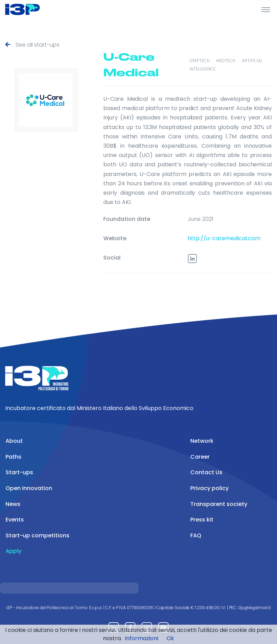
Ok (170, 638)
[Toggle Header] (266, 9)
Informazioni (141, 638)
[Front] (31, 9)
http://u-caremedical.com (224, 238)
